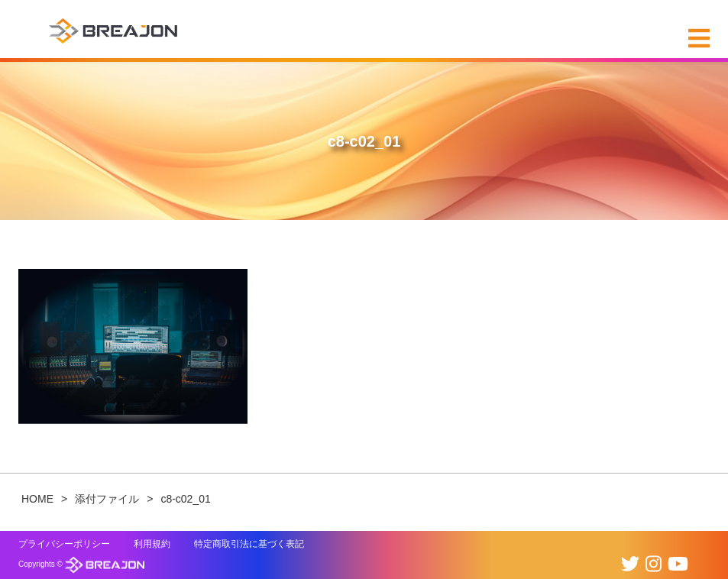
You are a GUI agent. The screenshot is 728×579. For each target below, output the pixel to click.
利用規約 (152, 544)
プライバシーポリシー (64, 544)
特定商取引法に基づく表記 (249, 544)
